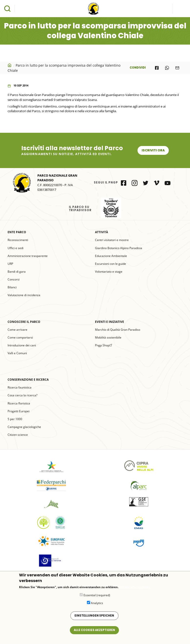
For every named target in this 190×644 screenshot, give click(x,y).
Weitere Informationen (135, 590)
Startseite (10, 65)
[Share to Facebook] (157, 68)
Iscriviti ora (153, 150)
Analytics (97, 605)
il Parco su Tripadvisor (111, 208)
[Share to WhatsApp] (167, 68)
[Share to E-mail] (177, 68)
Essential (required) (97, 598)
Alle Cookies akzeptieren (94, 632)
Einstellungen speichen (94, 618)
